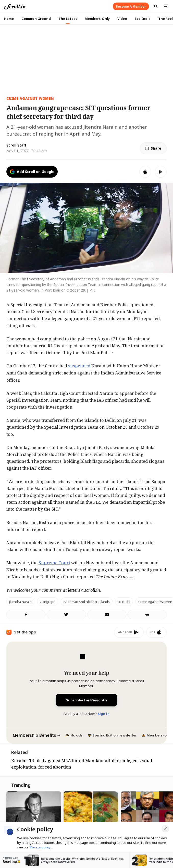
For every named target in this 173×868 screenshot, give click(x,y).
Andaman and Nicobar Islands (87, 602)
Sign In (104, 714)
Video (122, 19)
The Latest (68, 19)
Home (9, 19)
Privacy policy (41, 847)
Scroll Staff (16, 145)
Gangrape (48, 602)
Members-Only (97, 19)
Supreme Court (54, 563)
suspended (79, 366)
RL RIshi (124, 602)
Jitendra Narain (20, 602)
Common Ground (36, 19)
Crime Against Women (30, 98)
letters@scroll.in (84, 590)
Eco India (143, 19)
